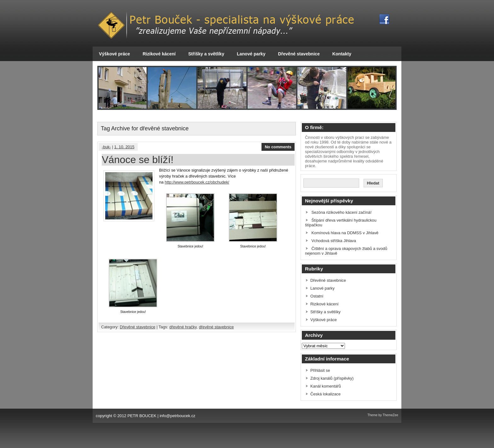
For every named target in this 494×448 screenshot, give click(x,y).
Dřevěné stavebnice (299, 54)
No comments (278, 147)
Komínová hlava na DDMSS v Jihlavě (345, 233)
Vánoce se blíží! (138, 160)
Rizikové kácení (159, 54)
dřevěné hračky (183, 327)
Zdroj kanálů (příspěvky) (332, 378)
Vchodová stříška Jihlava (334, 241)
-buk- (106, 147)
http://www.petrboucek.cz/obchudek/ (197, 182)
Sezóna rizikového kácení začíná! (342, 212)
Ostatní (317, 296)
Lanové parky (251, 54)
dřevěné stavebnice (216, 327)
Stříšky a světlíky (206, 54)
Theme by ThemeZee (383, 415)
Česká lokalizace (325, 394)
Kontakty (342, 54)
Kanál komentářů (326, 386)
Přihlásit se (320, 370)
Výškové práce (115, 54)
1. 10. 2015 (124, 147)
